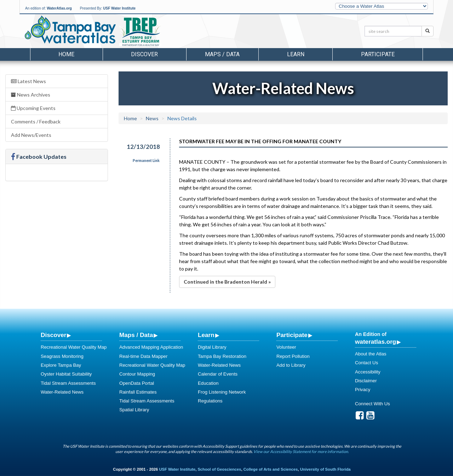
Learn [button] (296, 54)
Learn (206, 335)
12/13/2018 (143, 147)
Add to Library (291, 365)
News (152, 118)
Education (208, 383)
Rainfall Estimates (138, 392)
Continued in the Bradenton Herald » (227, 282)
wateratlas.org (375, 342)
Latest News (28, 81)
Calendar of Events (218, 374)
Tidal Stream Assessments (68, 383)
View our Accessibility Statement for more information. (301, 451)
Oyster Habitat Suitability (66, 374)
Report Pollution (293, 356)
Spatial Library (134, 410)
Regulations (210, 401)
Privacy (363, 390)
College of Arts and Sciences (271, 469)
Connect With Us (372, 404)
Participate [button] (378, 54)
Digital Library (212, 347)
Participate (292, 335)
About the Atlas (371, 354)
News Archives (31, 95)
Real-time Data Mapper (143, 356)
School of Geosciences (219, 469)
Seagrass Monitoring (62, 356)
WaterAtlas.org (59, 8)
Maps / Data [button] (222, 54)
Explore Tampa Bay (61, 365)
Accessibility (368, 372)
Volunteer (286, 347)
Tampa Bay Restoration (222, 356)
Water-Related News (62, 392)
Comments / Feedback (36, 121)
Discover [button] (144, 54)
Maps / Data (136, 335)
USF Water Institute (119, 8)
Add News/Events (31, 135)
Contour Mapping (137, 374)
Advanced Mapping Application (151, 347)
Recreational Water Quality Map (74, 347)
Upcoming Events (33, 108)
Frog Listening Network (222, 392)
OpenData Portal (137, 383)
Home (66, 54)
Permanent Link (146, 161)
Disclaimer (366, 381)
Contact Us (366, 363)
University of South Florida (325, 469)
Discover (53, 335)
